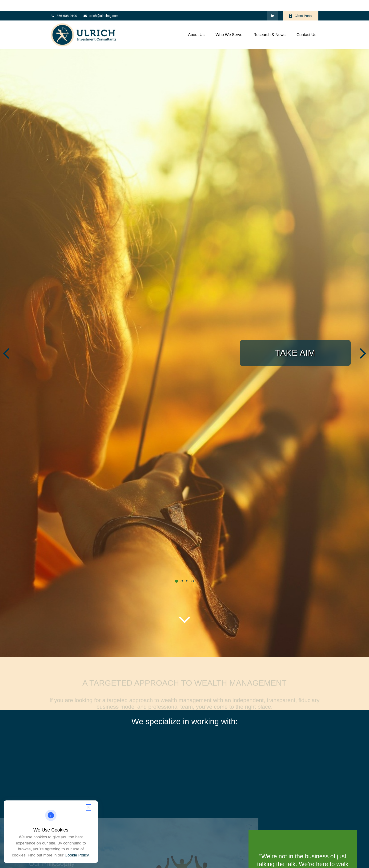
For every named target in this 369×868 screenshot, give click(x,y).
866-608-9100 (64, 5)
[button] (196, 24)
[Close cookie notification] (88, 807)
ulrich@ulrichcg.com (101, 5)
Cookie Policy (77, 855)
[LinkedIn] (273, 5)
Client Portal (300, 5)
